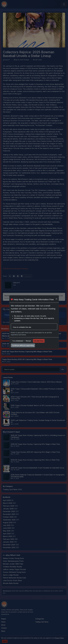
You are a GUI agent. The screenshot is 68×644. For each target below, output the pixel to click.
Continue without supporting (23, 345)
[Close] (56, 299)
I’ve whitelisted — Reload (22, 341)
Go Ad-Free (39, 341)
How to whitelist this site (22, 327)
